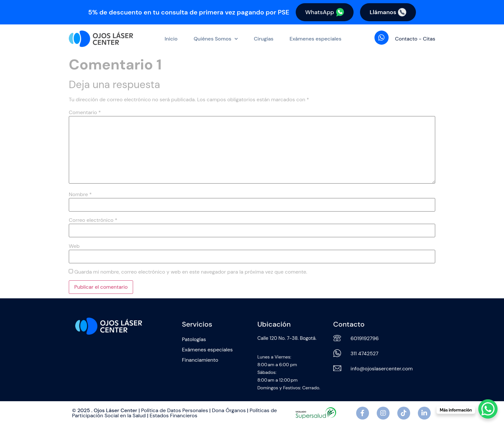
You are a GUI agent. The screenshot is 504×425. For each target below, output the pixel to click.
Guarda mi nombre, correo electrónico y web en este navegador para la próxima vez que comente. (191, 272)
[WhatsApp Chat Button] (488, 409)
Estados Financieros (174, 416)
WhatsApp (324, 12)
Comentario (85, 113)
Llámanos (388, 12)
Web (74, 246)
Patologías (194, 339)
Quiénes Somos (216, 39)
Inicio (171, 39)
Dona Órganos (229, 410)
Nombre (80, 194)
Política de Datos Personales (175, 410)
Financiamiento (200, 360)
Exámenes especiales (315, 39)
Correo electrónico (93, 221)
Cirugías (264, 39)
